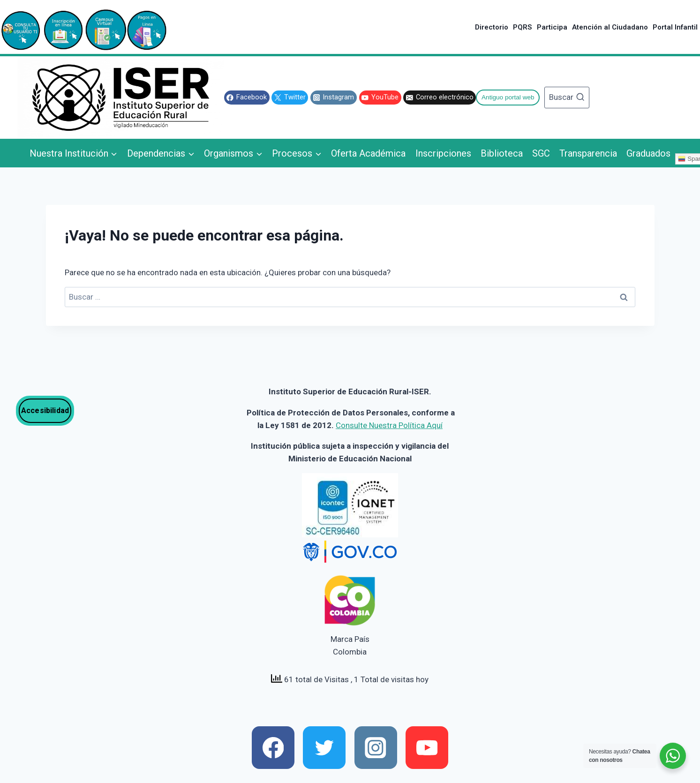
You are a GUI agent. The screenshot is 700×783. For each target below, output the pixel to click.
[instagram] (376, 748)
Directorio (492, 27)
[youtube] (427, 748)
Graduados (648, 153)
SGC (541, 153)
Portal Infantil (675, 27)
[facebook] (273, 748)
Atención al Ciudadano (610, 27)
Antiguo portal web (508, 97)
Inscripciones (443, 153)
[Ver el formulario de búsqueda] (567, 98)
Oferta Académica (368, 153)
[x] (324, 748)
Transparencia (588, 153)
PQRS (522, 27)
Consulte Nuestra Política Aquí (389, 425)
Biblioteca (502, 153)
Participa (552, 27)
